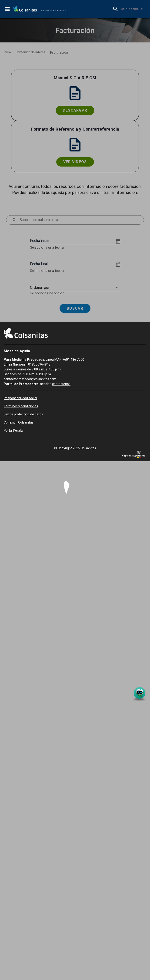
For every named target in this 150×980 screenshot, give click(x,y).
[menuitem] (132, 9)
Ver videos (75, 162)
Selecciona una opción (47, 293)
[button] (75, 288)
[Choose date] (118, 241)
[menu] (14, 220)
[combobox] (77, 220)
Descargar (75, 110)
